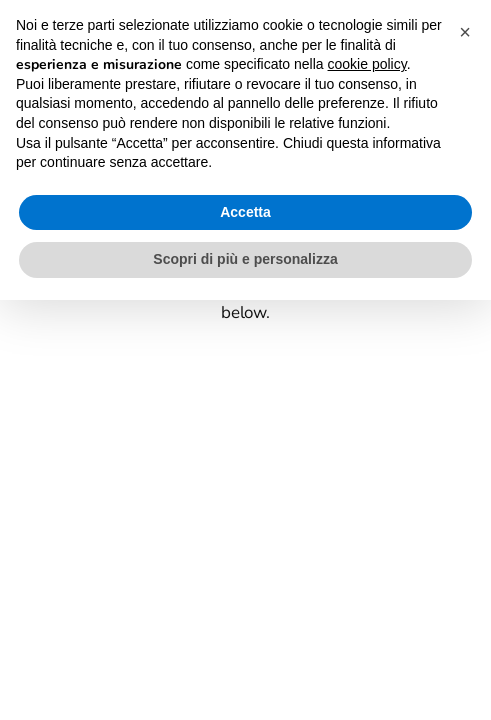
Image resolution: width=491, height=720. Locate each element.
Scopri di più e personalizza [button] (245, 259)
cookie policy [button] (367, 64)
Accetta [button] (245, 212)
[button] (465, 32)
